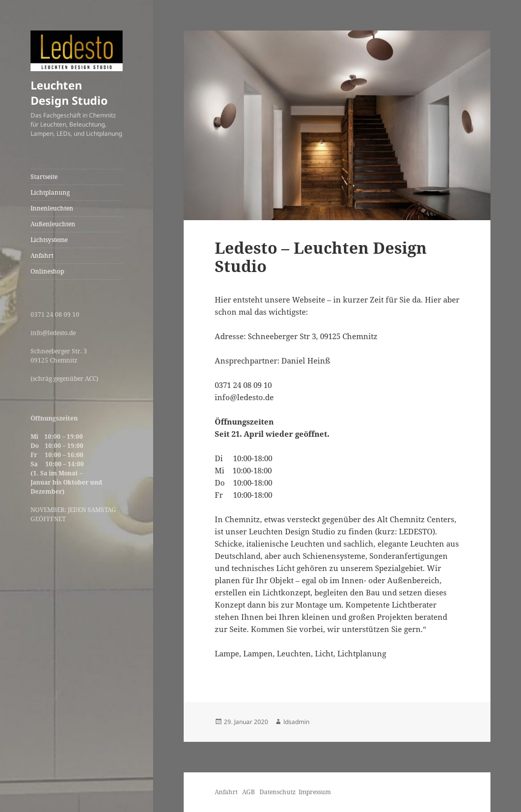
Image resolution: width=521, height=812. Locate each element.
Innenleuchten (52, 208)
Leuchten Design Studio (69, 93)
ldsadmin (296, 722)
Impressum (315, 792)
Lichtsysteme (49, 240)
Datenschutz (278, 792)
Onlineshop (47, 271)
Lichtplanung (50, 192)
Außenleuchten (53, 224)
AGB (249, 792)
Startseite (44, 177)
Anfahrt (42, 255)
